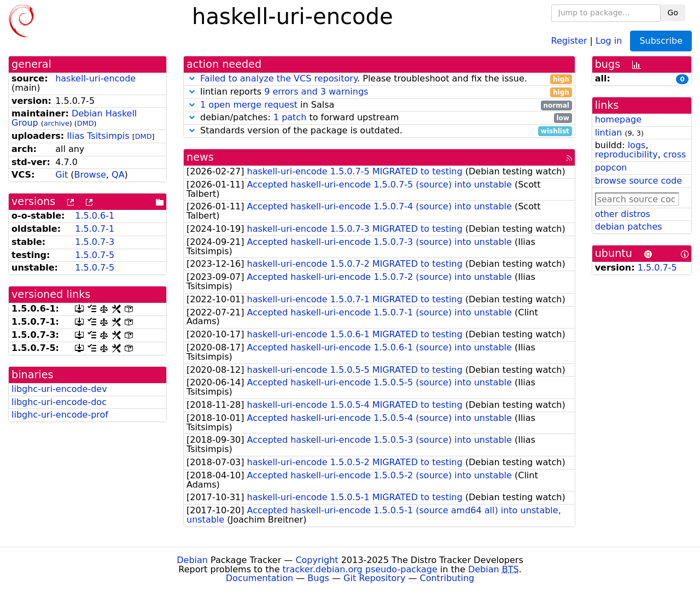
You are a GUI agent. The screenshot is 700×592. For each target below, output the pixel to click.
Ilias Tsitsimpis (98, 136)
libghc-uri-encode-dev (59, 389)
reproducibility (626, 154)
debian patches (629, 227)
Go (673, 13)
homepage (618, 119)
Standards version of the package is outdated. (379, 131)
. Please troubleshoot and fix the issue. (379, 79)
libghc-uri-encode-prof (60, 415)
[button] (192, 78)
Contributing (447, 578)
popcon (611, 168)
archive (57, 123)
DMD (86, 123)
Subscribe (661, 41)
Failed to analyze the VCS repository (279, 78)
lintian (609, 133)
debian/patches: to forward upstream (379, 118)
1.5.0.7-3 (95, 242)
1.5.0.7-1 (95, 229)
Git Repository (374, 578)
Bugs (318, 578)
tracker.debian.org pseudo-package (360, 569)
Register (569, 40)
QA (118, 175)
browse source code (638, 181)
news (200, 157)
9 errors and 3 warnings (316, 92)
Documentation (259, 578)
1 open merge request (249, 105)
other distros (623, 214)
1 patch (290, 117)
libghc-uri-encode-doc (59, 402)
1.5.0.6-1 (95, 216)
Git (62, 175)
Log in (609, 40)
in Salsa (379, 105)
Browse (90, 175)
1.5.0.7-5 (95, 255)
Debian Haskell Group (74, 118)
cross (675, 154)
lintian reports (379, 92)
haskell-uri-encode (95, 78)
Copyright (317, 560)
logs (637, 145)
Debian (192, 560)
